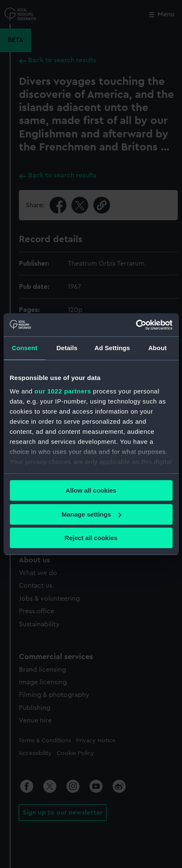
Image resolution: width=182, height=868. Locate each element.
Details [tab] (67, 348)
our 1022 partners (63, 391)
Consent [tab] (25, 348)
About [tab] (158, 348)
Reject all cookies (91, 538)
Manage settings (91, 514)
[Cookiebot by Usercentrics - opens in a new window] (136, 325)
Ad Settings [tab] (112, 348)
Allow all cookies (91, 490)
